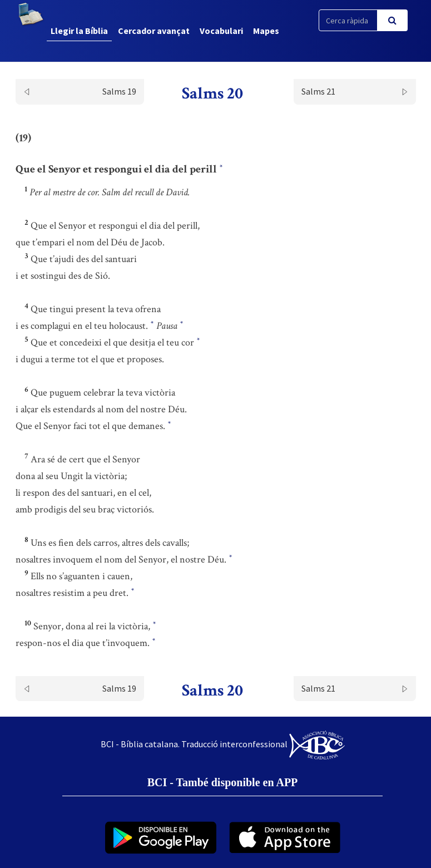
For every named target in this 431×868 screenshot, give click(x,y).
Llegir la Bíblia (79, 31)
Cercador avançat (154, 31)
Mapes (266, 31)
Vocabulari (221, 31)
